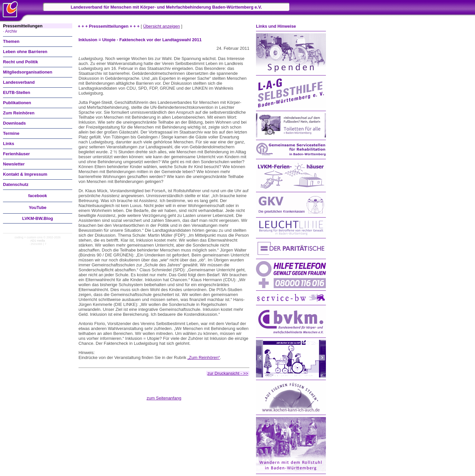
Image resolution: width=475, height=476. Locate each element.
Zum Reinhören (19, 113)
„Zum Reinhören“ (204, 357)
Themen (11, 41)
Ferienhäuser (16, 154)
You (38, 208)
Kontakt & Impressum (25, 174)
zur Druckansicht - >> (228, 373)
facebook (37, 196)
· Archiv (10, 31)
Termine (11, 133)
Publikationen (17, 103)
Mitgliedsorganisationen (28, 72)
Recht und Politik (20, 62)
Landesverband (19, 82)
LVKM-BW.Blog (38, 218)
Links (9, 144)
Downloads (14, 123)
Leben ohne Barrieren (25, 52)
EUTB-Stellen (16, 92)
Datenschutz (16, 184)
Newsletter (14, 164)
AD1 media (38, 241)
